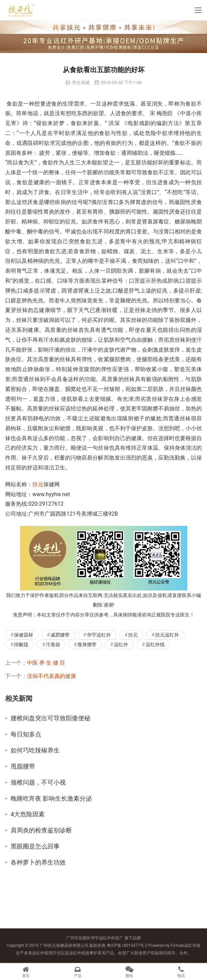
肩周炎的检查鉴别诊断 (41, 830)
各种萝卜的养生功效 (38, 862)
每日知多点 (26, 734)
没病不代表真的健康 (51, 676)
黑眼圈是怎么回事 (35, 846)
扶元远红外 (167, 635)
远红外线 (155, 644)
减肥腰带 (60, 635)
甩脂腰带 (23, 766)
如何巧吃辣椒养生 (35, 750)
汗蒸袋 (53, 644)
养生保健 (81, 83)
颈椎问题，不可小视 (38, 782)
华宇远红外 (99, 635)
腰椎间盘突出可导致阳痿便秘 (50, 718)
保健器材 (24, 635)
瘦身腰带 (87, 644)
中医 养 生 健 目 (46, 663)
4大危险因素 (28, 814)
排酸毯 (21, 644)
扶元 (38, 484)
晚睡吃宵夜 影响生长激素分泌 (51, 799)
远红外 (121, 644)
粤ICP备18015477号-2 (127, 945)
